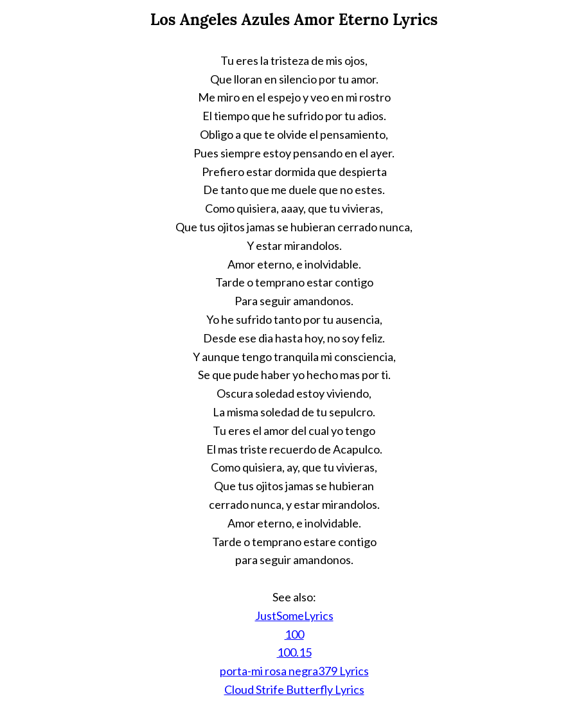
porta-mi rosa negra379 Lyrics (294, 671)
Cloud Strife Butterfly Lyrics (294, 689)
